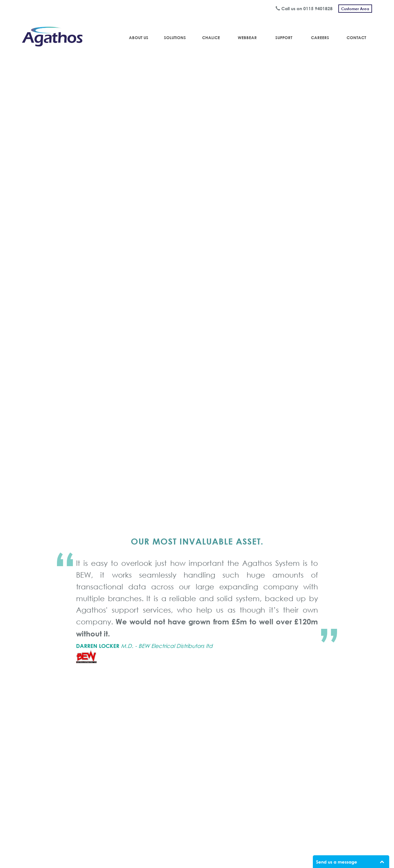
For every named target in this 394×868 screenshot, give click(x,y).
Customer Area (355, 9)
